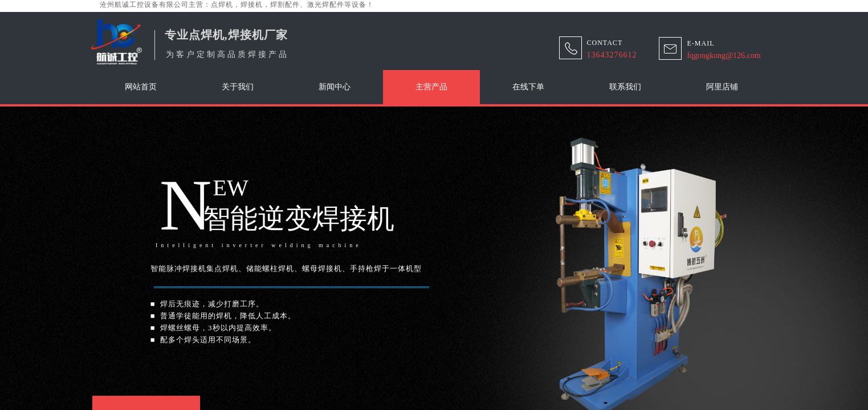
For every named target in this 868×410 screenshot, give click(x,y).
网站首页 (141, 87)
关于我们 (238, 87)
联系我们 (625, 87)
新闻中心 (335, 87)
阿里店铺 (722, 87)
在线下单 (528, 87)
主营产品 (431, 87)
